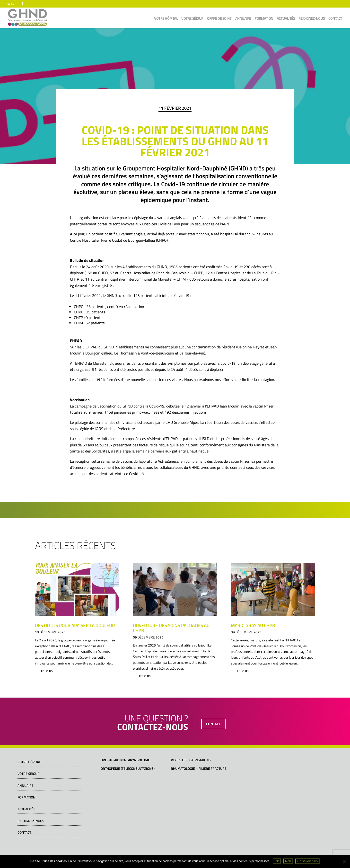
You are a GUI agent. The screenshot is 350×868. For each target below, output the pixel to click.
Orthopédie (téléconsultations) (128, 768)
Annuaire (243, 19)
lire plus (46, 671)
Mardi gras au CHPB (253, 625)
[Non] (344, 861)
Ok (277, 861)
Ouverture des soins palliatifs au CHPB (171, 628)
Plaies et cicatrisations (191, 760)
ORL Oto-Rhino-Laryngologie (125, 760)
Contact (335, 19)
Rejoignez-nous (312, 19)
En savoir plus (307, 861)
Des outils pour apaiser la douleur (75, 625)
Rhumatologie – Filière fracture (199, 768)
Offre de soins (219, 19)
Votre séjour (192, 19)
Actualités (286, 19)
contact (213, 724)
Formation (264, 19)
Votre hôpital (166, 19)
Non (288, 861)
